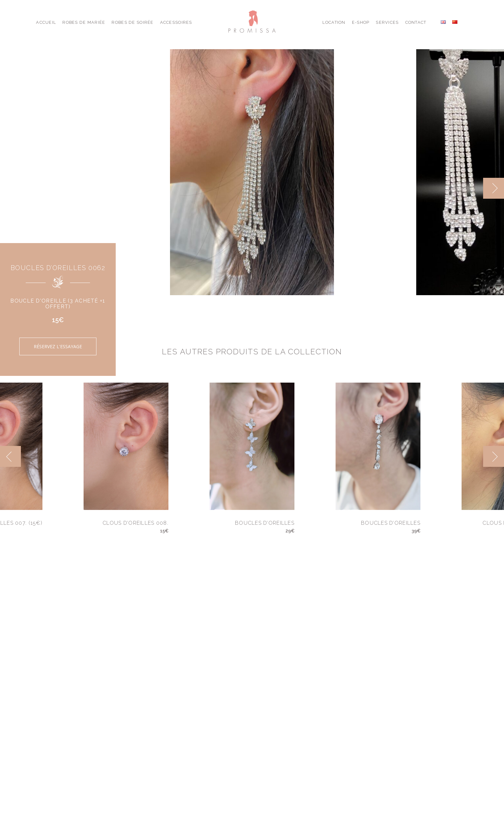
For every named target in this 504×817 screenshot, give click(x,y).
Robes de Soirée (132, 22)
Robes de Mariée (84, 22)
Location (334, 22)
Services (387, 22)
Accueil (46, 22)
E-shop (361, 22)
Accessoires (176, 22)
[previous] (10, 456)
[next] (494, 188)
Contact (416, 22)
